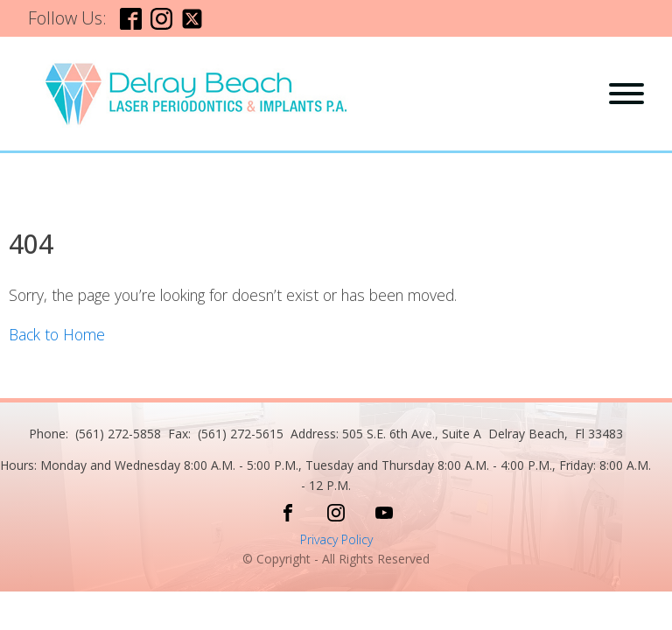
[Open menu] (626, 94)
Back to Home (57, 334)
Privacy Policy (336, 539)
